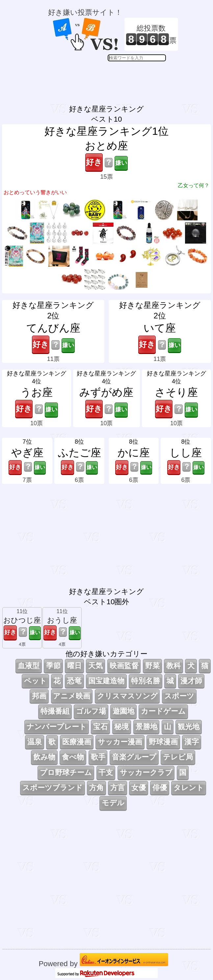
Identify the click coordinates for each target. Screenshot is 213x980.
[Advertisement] (113, 78)
